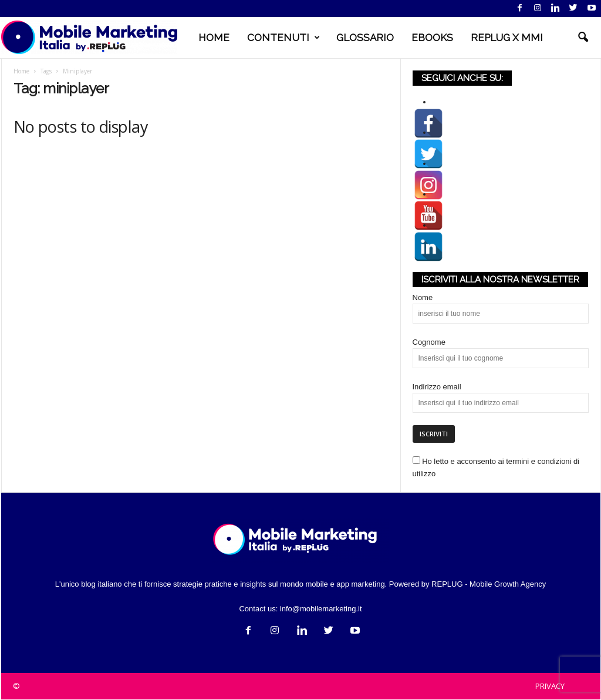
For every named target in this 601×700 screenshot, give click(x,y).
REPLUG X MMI (507, 38)
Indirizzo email (437, 387)
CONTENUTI (283, 38)
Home (21, 72)
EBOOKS (432, 38)
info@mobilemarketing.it (321, 609)
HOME (214, 38)
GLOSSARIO (365, 38)
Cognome (429, 343)
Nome (423, 298)
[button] (583, 38)
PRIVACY (550, 686)
